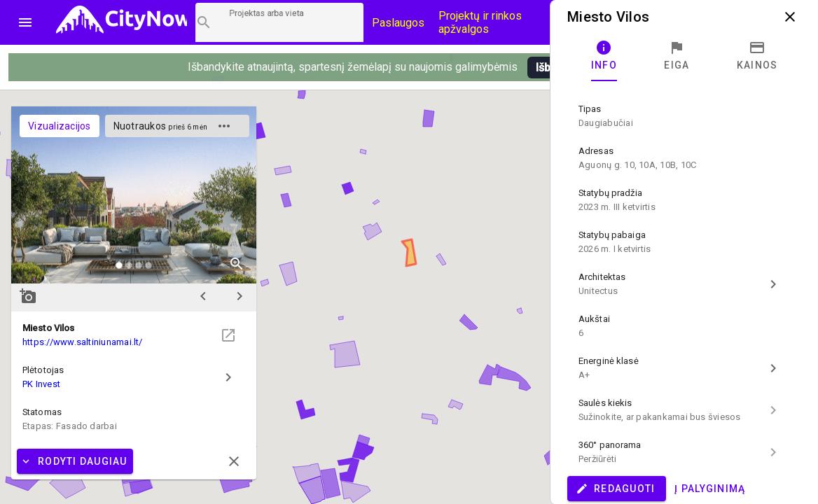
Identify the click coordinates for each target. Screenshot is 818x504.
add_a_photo (28, 296)
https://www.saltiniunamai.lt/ (83, 342)
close (790, 17)
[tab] (604, 56)
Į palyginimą (710, 489)
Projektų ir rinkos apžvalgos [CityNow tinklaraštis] (480, 22)
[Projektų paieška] (279, 22)
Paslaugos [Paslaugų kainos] (398, 23)
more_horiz (224, 126)
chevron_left (203, 296)
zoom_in (237, 264)
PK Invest (41, 384)
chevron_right (240, 296)
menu (25, 22)
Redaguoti (615, 489)
